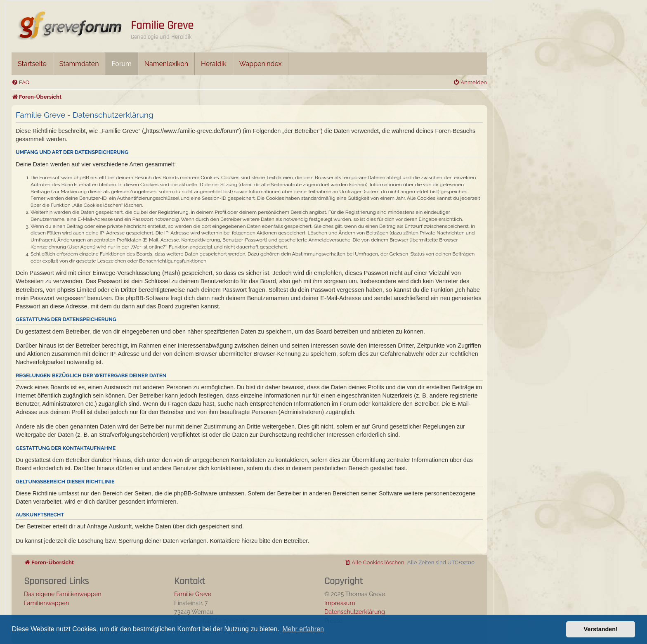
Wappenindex (261, 64)
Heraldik (214, 64)
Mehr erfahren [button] (303, 629)
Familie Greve (162, 26)
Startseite (32, 64)
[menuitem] (20, 82)
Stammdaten (79, 64)
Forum (121, 64)
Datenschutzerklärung (355, 612)
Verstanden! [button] (601, 629)
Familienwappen (46, 603)
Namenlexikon (166, 64)
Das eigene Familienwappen (63, 594)
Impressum (340, 603)
